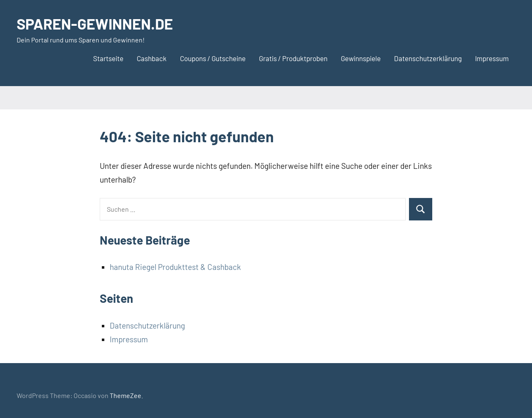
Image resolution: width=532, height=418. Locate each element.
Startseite (108, 58)
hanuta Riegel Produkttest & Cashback (175, 267)
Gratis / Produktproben (293, 58)
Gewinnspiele (361, 58)
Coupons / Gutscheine (213, 58)
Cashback (152, 58)
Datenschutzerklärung (428, 58)
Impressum (492, 58)
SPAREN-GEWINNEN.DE (95, 23)
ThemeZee (126, 395)
